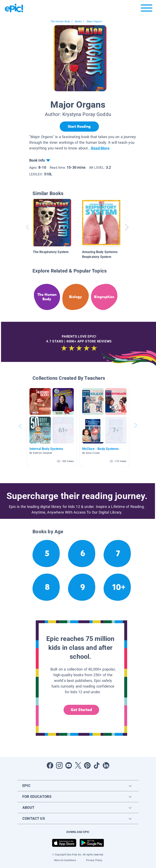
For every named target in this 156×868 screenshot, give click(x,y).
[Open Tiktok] (97, 765)
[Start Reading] (79, 127)
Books (78, 21)
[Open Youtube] (69, 765)
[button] (52, 426)
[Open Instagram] (59, 765)
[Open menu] (147, 9)
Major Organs (94, 21)
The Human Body (60, 21)
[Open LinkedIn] (106, 765)
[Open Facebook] (50, 765)
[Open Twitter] (78, 765)
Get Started (81, 710)
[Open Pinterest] (87, 765)
